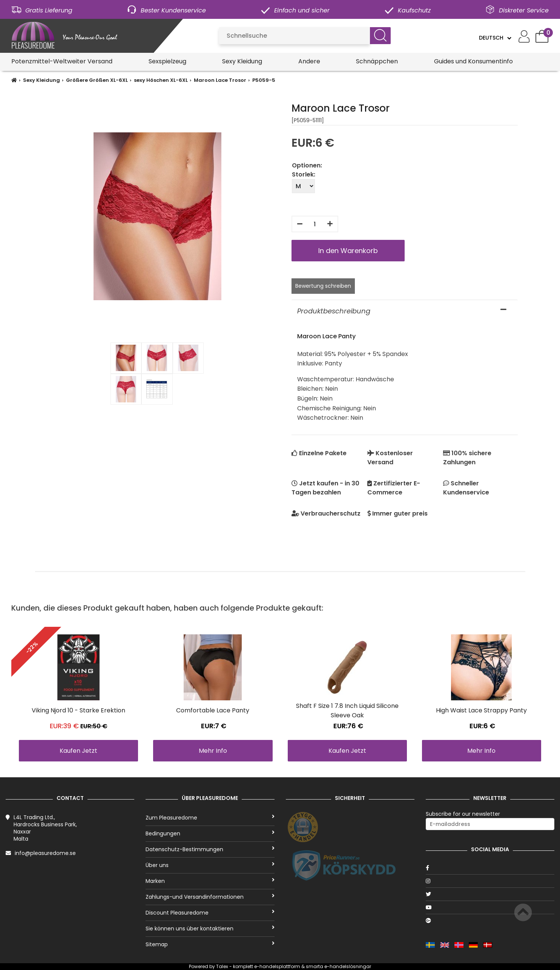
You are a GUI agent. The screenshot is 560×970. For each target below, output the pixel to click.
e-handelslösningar (348, 966)
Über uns (210, 865)
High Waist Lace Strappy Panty (481, 710)
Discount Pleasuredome (210, 913)
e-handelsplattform (277, 966)
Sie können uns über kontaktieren (210, 929)
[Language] (495, 38)
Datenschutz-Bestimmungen (210, 849)
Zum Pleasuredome (210, 818)
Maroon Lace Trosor (220, 80)
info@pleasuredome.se (45, 853)
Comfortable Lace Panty (213, 710)
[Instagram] (490, 881)
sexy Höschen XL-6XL (161, 80)
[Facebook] (490, 868)
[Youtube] (490, 907)
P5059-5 (264, 80)
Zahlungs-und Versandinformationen (210, 897)
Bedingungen (210, 833)
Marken (210, 881)
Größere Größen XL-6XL (97, 80)
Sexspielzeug (167, 61)
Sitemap (210, 944)
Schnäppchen (377, 61)
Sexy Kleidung (242, 61)
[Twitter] (490, 894)
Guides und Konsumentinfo (473, 61)
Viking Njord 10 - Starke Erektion (78, 710)
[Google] (490, 921)
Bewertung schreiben (323, 286)
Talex (222, 966)
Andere (309, 61)
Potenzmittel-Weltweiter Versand (62, 61)
